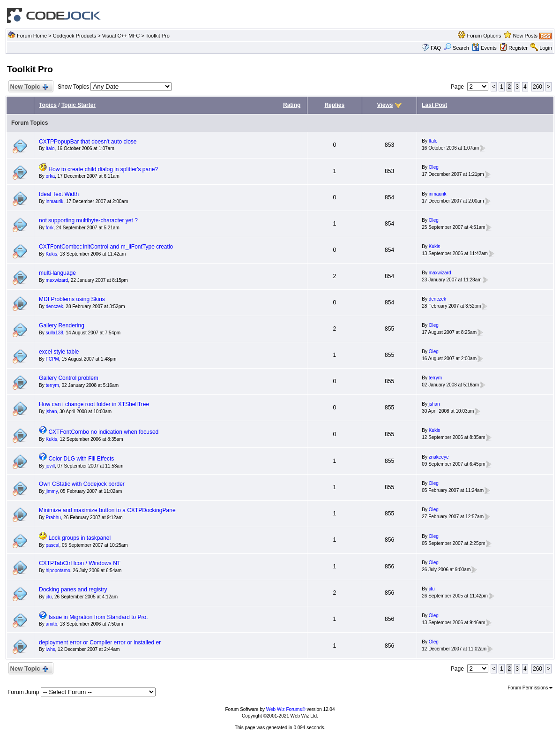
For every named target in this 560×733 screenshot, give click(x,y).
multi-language (57, 273)
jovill (50, 466)
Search (456, 48)
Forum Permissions (530, 688)
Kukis (52, 254)
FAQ (436, 48)
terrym (52, 385)
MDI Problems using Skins (72, 299)
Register (518, 48)
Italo (50, 148)
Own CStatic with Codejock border (82, 484)
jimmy (52, 491)
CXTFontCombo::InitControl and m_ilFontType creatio (106, 247)
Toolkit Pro (157, 36)
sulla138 (55, 333)
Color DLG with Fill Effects (81, 459)
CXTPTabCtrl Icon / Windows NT (80, 563)
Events (484, 48)
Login (546, 48)
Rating (292, 105)
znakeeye (439, 457)
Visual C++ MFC (121, 36)
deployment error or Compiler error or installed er (100, 642)
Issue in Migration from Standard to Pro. (98, 617)
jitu (49, 597)
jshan (52, 412)
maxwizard (57, 280)
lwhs (51, 649)
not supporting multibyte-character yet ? (88, 220)
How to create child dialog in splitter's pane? (103, 169)
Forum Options (484, 36)
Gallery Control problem (69, 378)
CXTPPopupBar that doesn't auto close (88, 142)
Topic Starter (78, 105)
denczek (55, 306)
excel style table (59, 352)
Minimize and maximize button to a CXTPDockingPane (107, 510)
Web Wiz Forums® (286, 709)
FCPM (52, 359)
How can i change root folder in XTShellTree (94, 404)
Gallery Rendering (62, 325)
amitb (52, 624)
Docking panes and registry (73, 589)
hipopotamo (58, 571)
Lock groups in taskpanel (79, 538)
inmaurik (55, 201)
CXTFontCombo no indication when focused (103, 432)
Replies (334, 105)
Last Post (434, 105)
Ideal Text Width (59, 194)
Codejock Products (75, 36)
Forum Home (32, 36)
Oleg (434, 167)
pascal (53, 545)
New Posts (525, 36)
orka (50, 176)
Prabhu (53, 518)
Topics (48, 105)
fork (50, 228)
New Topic (29, 87)
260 (538, 87)
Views (385, 105)
